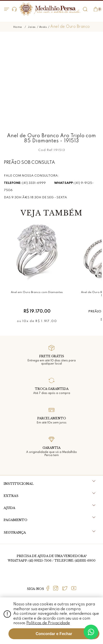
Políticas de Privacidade (48, 623)
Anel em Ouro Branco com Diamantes (37, 292)
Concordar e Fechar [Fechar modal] (54, 634)
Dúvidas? (14, 9)
